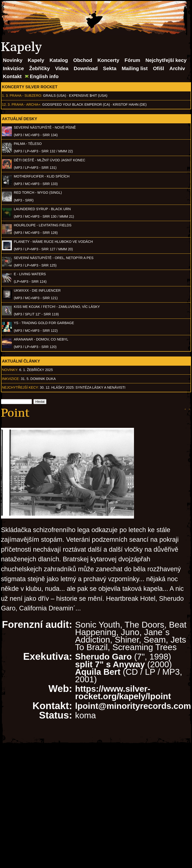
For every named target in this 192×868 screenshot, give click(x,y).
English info (44, 76)
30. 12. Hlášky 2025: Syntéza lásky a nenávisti (83, 387)
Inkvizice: (11, 379)
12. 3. (6, 104)
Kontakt (12, 76)
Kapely (36, 60)
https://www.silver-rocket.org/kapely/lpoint (123, 692)
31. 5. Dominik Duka (38, 379)
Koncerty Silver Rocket (30, 87)
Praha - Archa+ (26, 104)
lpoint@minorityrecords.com (133, 706)
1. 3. (5, 96)
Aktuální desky (20, 119)
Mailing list (135, 68)
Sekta (110, 68)
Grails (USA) (55, 96)
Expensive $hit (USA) (88, 96)
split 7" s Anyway (110, 664)
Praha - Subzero (25, 96)
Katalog (59, 60)
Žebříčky (39, 68)
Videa (62, 68)
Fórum (132, 60)
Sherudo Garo (103, 657)
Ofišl (158, 68)
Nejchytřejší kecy (166, 60)
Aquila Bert (98, 672)
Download (86, 68)
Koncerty (108, 60)
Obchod (83, 60)
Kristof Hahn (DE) (130, 104)
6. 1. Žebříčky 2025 (36, 370)
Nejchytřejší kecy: (20, 387)
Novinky (13, 60)
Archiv (177, 68)
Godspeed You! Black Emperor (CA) (76, 104)
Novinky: (10, 370)
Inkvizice (13, 68)
